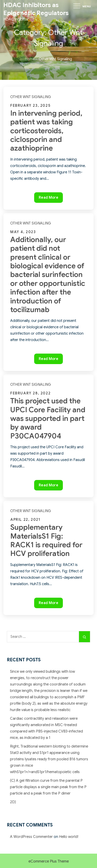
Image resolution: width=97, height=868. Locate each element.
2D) (13, 802)
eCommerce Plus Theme (49, 861)
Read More (51, 199)
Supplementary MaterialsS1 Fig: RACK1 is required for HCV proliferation (46, 540)
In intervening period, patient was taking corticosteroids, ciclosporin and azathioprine (46, 131)
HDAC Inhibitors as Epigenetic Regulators (36, 9)
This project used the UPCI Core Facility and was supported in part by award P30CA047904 (48, 418)
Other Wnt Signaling (31, 97)
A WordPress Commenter (31, 837)
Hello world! (69, 837)
